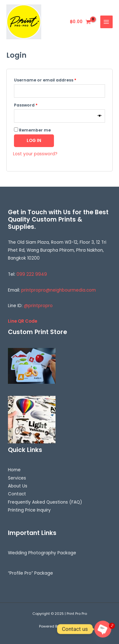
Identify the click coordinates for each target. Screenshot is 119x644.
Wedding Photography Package (42, 553)
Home (14, 470)
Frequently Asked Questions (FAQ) (45, 502)
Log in (34, 141)
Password (35, 105)
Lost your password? (35, 154)
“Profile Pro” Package (30, 573)
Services (17, 478)
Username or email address (54, 80)
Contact (17, 494)
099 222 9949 (32, 274)
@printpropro (38, 306)
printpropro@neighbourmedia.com (59, 290)
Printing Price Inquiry (29, 510)
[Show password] (100, 116)
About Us (18, 486)
